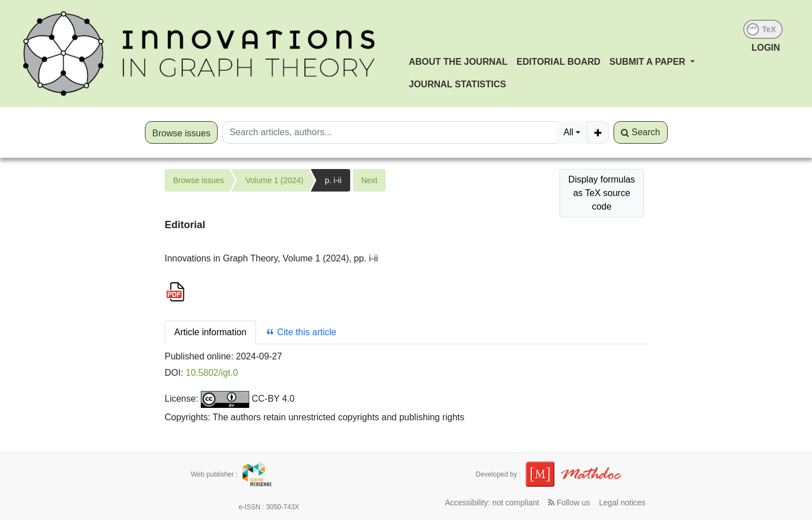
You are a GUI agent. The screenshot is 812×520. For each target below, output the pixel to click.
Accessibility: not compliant (492, 503)
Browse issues (181, 133)
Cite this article (301, 332)
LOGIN (766, 48)
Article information (210, 332)
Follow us (569, 503)
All (568, 132)
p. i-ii (333, 180)
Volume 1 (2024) (274, 180)
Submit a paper (649, 62)
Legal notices (622, 503)
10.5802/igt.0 (212, 373)
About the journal (458, 62)
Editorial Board (559, 62)
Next (370, 180)
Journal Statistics (457, 84)
